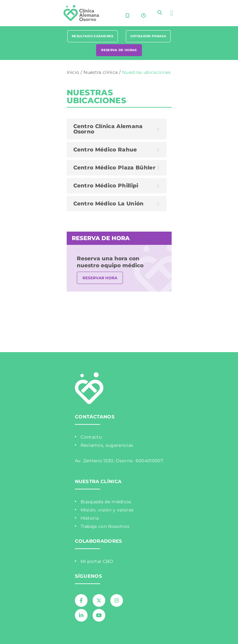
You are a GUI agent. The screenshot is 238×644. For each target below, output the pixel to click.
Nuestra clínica (101, 72)
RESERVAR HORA (100, 278)
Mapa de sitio (68, 308)
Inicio (73, 72)
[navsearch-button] (160, 12)
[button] (171, 13)
